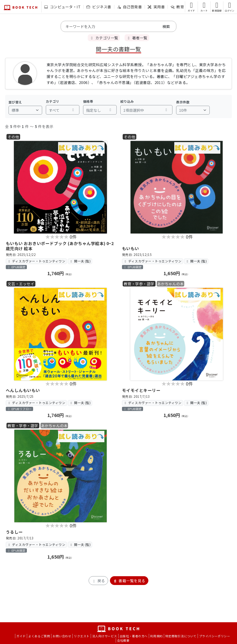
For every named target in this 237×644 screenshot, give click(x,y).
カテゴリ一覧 (104, 38)
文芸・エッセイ (21, 284)
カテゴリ (53, 101)
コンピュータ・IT (62, 7)
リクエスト (82, 636)
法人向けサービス (105, 636)
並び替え (15, 102)
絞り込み (127, 101)
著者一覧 (137, 38)
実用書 (156, 7)
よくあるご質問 (39, 636)
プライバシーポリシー (215, 636)
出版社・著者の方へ (134, 636)
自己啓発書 (129, 7)
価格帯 (88, 101)
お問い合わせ (62, 636)
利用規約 (156, 636)
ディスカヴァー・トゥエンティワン (36, 261)
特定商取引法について (181, 636)
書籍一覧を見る (129, 581)
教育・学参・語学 (139, 284)
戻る (98, 581)
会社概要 (123, 640)
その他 (13, 137)
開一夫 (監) (80, 261)
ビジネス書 (99, 7)
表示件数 (183, 102)
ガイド (21, 636)
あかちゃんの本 (170, 284)
